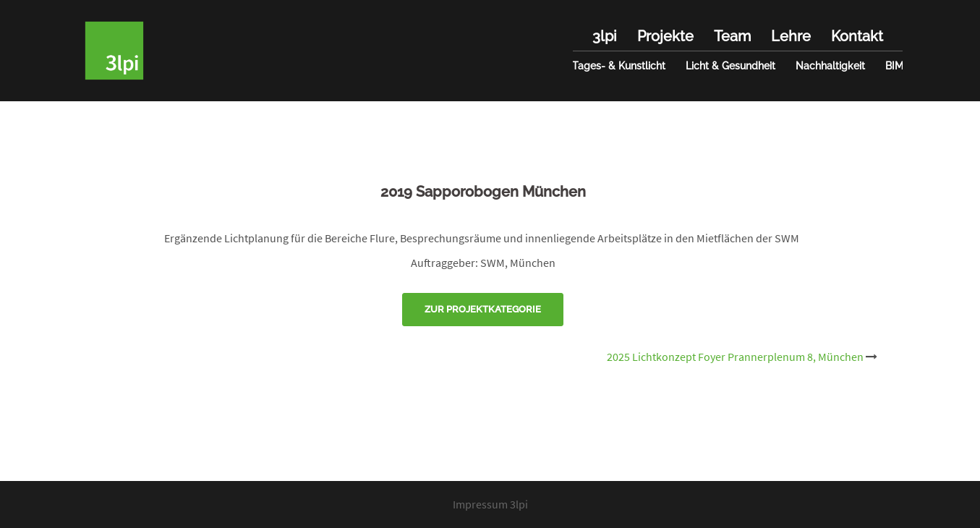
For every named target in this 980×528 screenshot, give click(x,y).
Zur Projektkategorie (483, 309)
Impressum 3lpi (490, 504)
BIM (894, 66)
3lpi (605, 36)
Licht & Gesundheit (730, 66)
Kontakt (857, 36)
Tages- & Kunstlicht (619, 66)
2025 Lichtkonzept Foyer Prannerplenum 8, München (735, 357)
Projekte (665, 36)
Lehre (791, 36)
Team (732, 36)
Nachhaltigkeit (830, 66)
